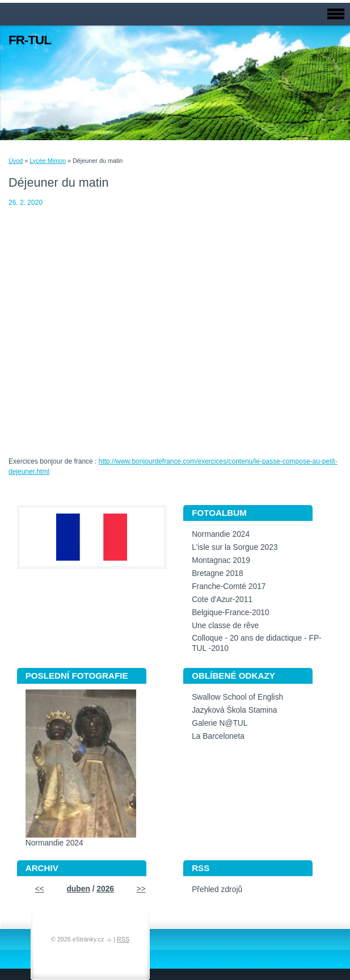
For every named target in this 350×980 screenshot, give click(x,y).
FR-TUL (30, 40)
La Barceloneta (218, 736)
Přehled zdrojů (217, 889)
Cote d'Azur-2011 (222, 600)
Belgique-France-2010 (231, 613)
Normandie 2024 (221, 534)
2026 (105, 889)
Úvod (16, 161)
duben (78, 889)
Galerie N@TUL (220, 723)
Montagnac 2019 (221, 560)
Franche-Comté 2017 (229, 586)
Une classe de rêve (225, 626)
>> (141, 889)
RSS (123, 939)
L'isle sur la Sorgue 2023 (235, 547)
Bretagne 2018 (218, 573)
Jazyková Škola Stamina (234, 710)
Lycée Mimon (48, 161)
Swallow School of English (237, 697)
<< (40, 889)
